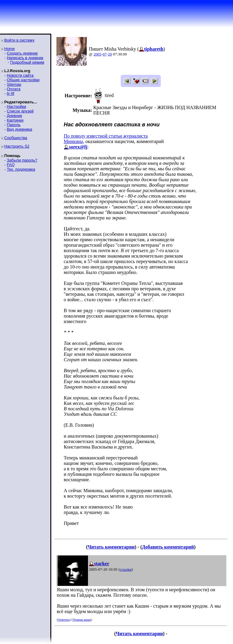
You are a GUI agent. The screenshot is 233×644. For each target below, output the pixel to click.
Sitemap (14, 84)
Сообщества (16, 138)
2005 (97, 54)
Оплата (14, 89)
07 (105, 54)
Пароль (14, 125)
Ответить (64, 620)
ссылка (126, 569)
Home (10, 49)
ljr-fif (10, 93)
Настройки (16, 107)
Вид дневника (19, 129)
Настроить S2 (17, 146)
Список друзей (20, 111)
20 (110, 54)
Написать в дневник (25, 58)
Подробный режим (27, 62)
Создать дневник (22, 53)
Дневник (14, 116)
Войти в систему (19, 40)
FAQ (11, 165)
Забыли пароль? (22, 160)
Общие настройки (23, 80)
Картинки (15, 120)
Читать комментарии (111, 547)
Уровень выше (82, 620)
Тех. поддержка (21, 169)
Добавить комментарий (168, 547)
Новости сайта (20, 75)
